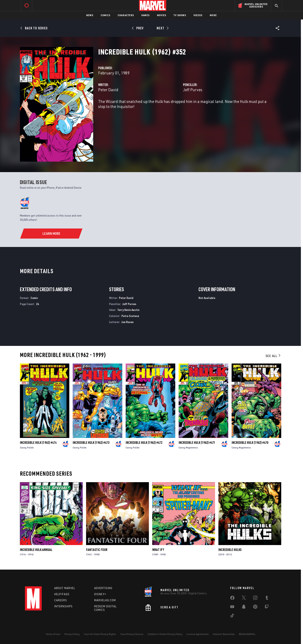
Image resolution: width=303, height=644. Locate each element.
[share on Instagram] (255, 599)
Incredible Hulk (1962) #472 (144, 443)
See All (273, 356)
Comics (105, 15)
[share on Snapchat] (244, 608)
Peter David (108, 90)
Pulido (30, 447)
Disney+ (100, 594)
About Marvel (65, 588)
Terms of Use (53, 634)
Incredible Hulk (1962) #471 (197, 443)
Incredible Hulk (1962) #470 (250, 443)
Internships (63, 606)
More (213, 15)
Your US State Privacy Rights (100, 634)
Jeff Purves (193, 90)
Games (145, 15)
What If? (158, 550)
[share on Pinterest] (255, 608)
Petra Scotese (130, 316)
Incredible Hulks (230, 550)
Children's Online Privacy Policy (165, 634)
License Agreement (198, 634)
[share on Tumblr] (267, 599)
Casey (23, 447)
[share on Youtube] (232, 608)
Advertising (103, 588)
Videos (198, 15)
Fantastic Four (97, 550)
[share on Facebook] (232, 599)
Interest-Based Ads (224, 634)
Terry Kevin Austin (128, 310)
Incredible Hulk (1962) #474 (38, 443)
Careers (61, 600)
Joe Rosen (127, 322)
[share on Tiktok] (232, 616)
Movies (162, 15)
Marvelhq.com (105, 600)
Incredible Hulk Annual (36, 550)
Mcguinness (192, 447)
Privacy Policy (72, 634)
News (90, 15)
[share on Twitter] (244, 599)
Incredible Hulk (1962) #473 (91, 443)
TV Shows (180, 15)
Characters (126, 15)
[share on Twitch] (267, 608)
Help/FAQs (62, 594)
